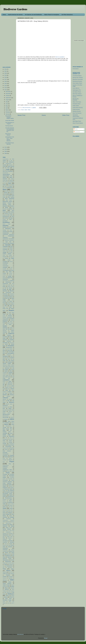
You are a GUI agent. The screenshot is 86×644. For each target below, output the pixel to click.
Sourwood (8, 519)
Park (5, 445)
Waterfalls (12, 588)
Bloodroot (5, 206)
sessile (11, 508)
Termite (13, 560)
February (8, 112)
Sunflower (10, 547)
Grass (4, 338)
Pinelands (5, 460)
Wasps (6, 588)
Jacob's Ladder (7, 364)
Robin (11, 499)
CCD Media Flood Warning (10, 143)
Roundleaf (5, 502)
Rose (10, 501)
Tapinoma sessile (7, 559)
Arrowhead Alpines (77, 76)
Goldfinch (9, 335)
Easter (4, 287)
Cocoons (5, 257)
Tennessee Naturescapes (76, 116)
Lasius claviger (6, 375)
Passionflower (8, 447)
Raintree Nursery (77, 111)
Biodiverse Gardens (15, 9)
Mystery (6, 419)
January (8, 114)
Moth (4, 408)
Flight (11, 306)
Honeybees (11, 346)
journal (13, 370)
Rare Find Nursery (77, 113)
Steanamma (8, 532)
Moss (11, 407)
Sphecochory (8, 523)
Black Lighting (11, 197)
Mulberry (10, 411)
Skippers (10, 513)
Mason (10, 392)
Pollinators (5, 467)
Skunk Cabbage (6, 514)
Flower (10, 307)
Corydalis (4, 269)
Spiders (11, 525)
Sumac (11, 544)
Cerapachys (5, 248)
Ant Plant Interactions (67, 15)
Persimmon (5, 455)
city (12, 251)
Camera (11, 232)
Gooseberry (5, 337)
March (7, 110)
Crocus (12, 270)
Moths (10, 408)
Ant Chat (7, 168)
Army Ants (5, 182)
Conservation (6, 266)
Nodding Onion (7, 432)
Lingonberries (10, 384)
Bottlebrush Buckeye (8, 214)
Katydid (6, 371)
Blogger (46, 638)
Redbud (5, 495)
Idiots (12, 356)
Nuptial (11, 433)
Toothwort (11, 564)
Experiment (12, 295)
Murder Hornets (7, 413)
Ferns (4, 303)
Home (4, 15)
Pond (4, 471)
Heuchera (9, 341)
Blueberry (12, 206)
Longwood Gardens (9, 387)
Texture (4, 563)
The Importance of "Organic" (10, 123)
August (7, 100)
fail (3, 298)
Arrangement (12, 182)
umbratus (5, 577)
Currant (4, 273)
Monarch (12, 402)
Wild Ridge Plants (77, 121)
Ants (8, 170)
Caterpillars (5, 246)
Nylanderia (12, 436)
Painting (10, 442)
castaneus (12, 243)
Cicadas (11, 249)
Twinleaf (8, 575)
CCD (11, 246)
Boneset (11, 209)
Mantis (13, 389)
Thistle (6, 564)
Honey (6, 344)
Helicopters (5, 340)
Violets (10, 582)
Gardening (5, 328)
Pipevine (11, 460)
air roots (10, 161)
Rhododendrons (8, 498)
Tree (4, 567)
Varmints (4, 578)
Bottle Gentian (11, 212)
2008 (6, 153)
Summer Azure (6, 545)
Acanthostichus (6, 159)
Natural (13, 423)
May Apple (5, 393)
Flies (6, 306)
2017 (6, 79)
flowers (11, 310)
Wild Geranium (11, 591)
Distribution (5, 279)
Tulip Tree (11, 572)
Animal (4, 166)
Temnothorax (6, 560)
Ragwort (4, 486)
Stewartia (11, 533)
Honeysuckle (9, 347)
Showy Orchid (6, 511)
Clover (4, 255)
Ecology (4, 290)
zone (9, 603)
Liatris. (4, 383)
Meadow (5, 395)
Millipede (11, 399)
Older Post (66, 115)
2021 (6, 71)
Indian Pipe (5, 361)
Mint (8, 401)
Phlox (11, 457)
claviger (5, 252)
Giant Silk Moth (6, 329)
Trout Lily (5, 572)
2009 (6, 151)
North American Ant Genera (15, 15)
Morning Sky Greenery (76, 99)
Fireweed (12, 303)
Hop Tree (5, 349)
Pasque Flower (11, 445)
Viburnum (5, 580)
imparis (8, 358)
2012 (6, 90)
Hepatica (12, 340)
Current (11, 273)
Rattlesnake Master (8, 489)
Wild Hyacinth (7, 592)
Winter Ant (12, 597)
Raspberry (12, 488)
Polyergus (5, 468)
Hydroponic (9, 355)
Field (8, 303)
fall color (8, 298)
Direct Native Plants (77, 83)
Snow (11, 516)
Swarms (7, 553)
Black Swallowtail (10, 199)
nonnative (5, 433)
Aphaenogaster (6, 174)
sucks (6, 544)
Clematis (11, 252)
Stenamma (5, 533)
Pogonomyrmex (6, 465)
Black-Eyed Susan (7, 202)
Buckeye (6, 218)
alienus (4, 162)
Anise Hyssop (11, 166)
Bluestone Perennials (78, 79)
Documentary (5, 281)
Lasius (10, 374)
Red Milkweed (11, 491)
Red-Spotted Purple (7, 494)
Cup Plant (9, 272)
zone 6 (13, 603)
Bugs (11, 218)
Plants (12, 462)
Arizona (11, 180)
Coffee (10, 257)
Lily (4, 384)
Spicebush (5, 525)
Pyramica (5, 485)
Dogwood (12, 281)
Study (11, 541)
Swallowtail (5, 550)
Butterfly (5, 227)
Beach (4, 188)
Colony (6, 258)
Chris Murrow (20, 634)
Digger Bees (10, 278)
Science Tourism (11, 504)
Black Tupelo (9, 200)
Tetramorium (8, 561)
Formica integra (6, 319)
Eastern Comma (11, 287)
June (7, 104)
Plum (10, 464)
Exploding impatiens (8, 297)
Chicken (11, 248)
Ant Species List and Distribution (33, 15)
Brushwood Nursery (77, 81)
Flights (4, 307)
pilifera (10, 458)
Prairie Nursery (76, 109)
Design (10, 276)
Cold (13, 257)
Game (10, 324)
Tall (13, 554)
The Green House (11, 563)
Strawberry (10, 538)
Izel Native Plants (77, 92)
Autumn (11, 186)
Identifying (5, 356)
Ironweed (10, 362)
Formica (10, 316)
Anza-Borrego (5, 173)
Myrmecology (6, 417)
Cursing (4, 275)
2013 (6, 88)
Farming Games (9, 126)
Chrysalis (5, 249)
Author (6, 186)
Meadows (12, 395)
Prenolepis (5, 474)
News (4, 430)
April (7, 108)
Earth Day (10, 285)
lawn (12, 375)
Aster (10, 183)
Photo (4, 458)
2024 (6, 69)
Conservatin (5, 264)
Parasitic (5, 444)
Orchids (4, 442)
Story (4, 538)
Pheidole (6, 457)
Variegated (11, 577)
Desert (4, 276)
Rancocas (11, 486)
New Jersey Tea (7, 429)
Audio (13, 185)
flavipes (9, 304)
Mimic (4, 401)
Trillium (12, 569)
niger (11, 430)
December (8, 92)
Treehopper (10, 567)
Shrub (11, 511)
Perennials (5, 452)
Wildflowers (11, 594)
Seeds (5, 508)
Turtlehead (12, 574)
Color (13, 258)
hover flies (10, 350)
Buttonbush (8, 229)
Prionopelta (10, 479)
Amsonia (5, 165)
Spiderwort (5, 526)
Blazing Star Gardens (78, 78)
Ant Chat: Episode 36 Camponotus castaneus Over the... (10, 130)
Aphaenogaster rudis (7, 176)
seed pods (10, 507)
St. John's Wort (11, 531)
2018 (6, 77)
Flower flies (5, 309)
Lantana (4, 374)
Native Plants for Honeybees (52, 15)
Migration (8, 396)
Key (11, 371)
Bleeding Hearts (7, 205)
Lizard (8, 386)
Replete (11, 495)
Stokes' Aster (10, 536)
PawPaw (6, 450)
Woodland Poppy (7, 600)
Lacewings (5, 372)
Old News (11, 439)
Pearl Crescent (7, 451)
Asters (4, 185)
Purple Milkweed (7, 483)
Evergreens (12, 294)
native (26, 110)
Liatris (10, 381)
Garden (5, 326)
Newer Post (21, 115)
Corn (11, 267)
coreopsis (5, 267)
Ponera (8, 471)
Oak (6, 438)
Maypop (11, 393)
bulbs (10, 219)
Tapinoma (9, 557)
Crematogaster (6, 270)
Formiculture (76, 69)
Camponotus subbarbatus (9, 240)
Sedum (4, 507)
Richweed (5, 499)
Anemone (11, 165)
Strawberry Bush (7, 539)
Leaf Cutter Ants (6, 377)
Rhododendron (11, 497)
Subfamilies (5, 542)
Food (10, 314)
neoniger (5, 427)
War (9, 586)
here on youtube (60, 57)
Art (5, 183)
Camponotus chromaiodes (8, 239)
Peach (11, 450)
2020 (6, 73)
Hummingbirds (11, 353)
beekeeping (10, 188)
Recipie (4, 491)
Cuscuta (10, 275)
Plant (4, 462)
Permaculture (6, 454)
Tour (4, 566)
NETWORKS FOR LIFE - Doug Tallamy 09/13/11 (10, 139)
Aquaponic (5, 179)
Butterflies (6, 225)
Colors (9, 260)
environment (8, 292)
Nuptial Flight (7, 435)
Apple (11, 177)
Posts (76, 129)
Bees (5, 190)
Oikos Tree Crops (77, 102)
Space (8, 522)
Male (8, 389)
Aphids (4, 177)
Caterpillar (8, 245)
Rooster (4, 501)
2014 (6, 86)
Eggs (10, 289)
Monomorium (5, 407)
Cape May (8, 242)
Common (11, 262)
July (7, 102)
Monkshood (5, 406)
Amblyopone (11, 162)
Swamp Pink (11, 551)
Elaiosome (5, 291)
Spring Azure (9, 528)
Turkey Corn (5, 574)
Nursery (4, 436)
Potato (13, 471)
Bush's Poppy (7, 224)
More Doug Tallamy (8, 134)
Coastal (10, 255)
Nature (6, 424)
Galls (4, 324)
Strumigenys (5, 541)
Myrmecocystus (6, 416)
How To (4, 352)
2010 (6, 149)
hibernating (5, 343)
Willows (7, 596)
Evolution (6, 295)
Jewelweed (7, 368)
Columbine (5, 262)
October (8, 96)
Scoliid (6, 505)
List (3, 386)
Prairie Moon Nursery (78, 108)
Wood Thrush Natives (78, 123)
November (8, 94)
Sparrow (13, 522)
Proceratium (5, 480)
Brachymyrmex (6, 216)
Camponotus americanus (8, 235)
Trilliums (8, 570)
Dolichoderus (8, 282)
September (8, 98)
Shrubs (4, 513)
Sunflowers (5, 548)
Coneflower (5, 263)
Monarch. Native (9, 404)
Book (23, 110)
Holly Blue (12, 343)
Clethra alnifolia (7, 254)
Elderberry (12, 291)
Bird (5, 194)
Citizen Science (6, 251)
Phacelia (12, 455)
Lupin (4, 389)
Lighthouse (10, 383)
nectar (13, 424)
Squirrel (4, 531)
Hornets (11, 349)
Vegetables (10, 578)
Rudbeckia (10, 502)
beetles (12, 190)
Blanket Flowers (7, 203)
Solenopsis (5, 517)
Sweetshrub (9, 554)
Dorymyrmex (5, 284)
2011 (6, 147)
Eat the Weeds (8, 288)
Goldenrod (11, 333)
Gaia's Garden (10, 323)
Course (11, 269)
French (11, 322)
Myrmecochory (6, 414)
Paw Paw (12, 448)
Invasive (12, 361)
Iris (5, 362)
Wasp (13, 586)
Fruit (4, 323)
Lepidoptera (6, 380)
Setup (4, 510)
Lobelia (13, 386)
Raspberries (5, 488)
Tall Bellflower (7, 556)
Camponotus (6, 233)
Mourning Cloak (6, 410)
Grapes (11, 337)
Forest (4, 316)
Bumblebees (6, 222)
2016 (6, 81)
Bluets (7, 207)
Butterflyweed (12, 227)
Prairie (8, 473)
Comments (77, 132)
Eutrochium (5, 294)
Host (4, 350)
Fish (5, 304)
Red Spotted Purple (8, 492)
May (7, 106)
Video (29, 110)
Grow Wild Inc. (76, 88)
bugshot (4, 219)
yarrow (4, 602)
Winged (13, 596)
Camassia (5, 232)
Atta (9, 185)
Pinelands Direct (77, 104)
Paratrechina (12, 444)
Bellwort (13, 191)
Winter (6, 597)
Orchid (10, 441)
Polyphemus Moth (7, 470)
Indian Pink (10, 359)
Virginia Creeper (6, 585)
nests (11, 427)
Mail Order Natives (77, 94)
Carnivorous (5, 243)
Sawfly (4, 504)
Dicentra (4, 278)
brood (13, 216)
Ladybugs (11, 372)
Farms (11, 301)
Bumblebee (5, 221)
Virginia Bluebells (7, 584)
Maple (7, 390)
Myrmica (12, 417)
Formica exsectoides (7, 317)
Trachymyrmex (9, 566)
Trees (4, 569)
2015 (6, 84)
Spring (13, 526)
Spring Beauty (7, 529)
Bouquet (4, 215)
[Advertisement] (9, 40)
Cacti (11, 230)
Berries (6, 193)
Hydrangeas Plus (77, 90)
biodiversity (12, 193)
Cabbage (4, 230)
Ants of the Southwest (8, 171)
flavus (13, 304)
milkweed (5, 398)
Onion (4, 441)
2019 (6, 75)
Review (4, 497)
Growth (11, 338)
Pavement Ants (6, 448)
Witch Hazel (8, 599)
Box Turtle (10, 215)
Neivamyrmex (9, 426)
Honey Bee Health (10, 120)
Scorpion (11, 505)
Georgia (11, 328)
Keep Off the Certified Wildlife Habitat (9, 117)
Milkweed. (5, 399)
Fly (8, 313)
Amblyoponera (9, 163)
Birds (8, 194)
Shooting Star (10, 510)
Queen (10, 485)
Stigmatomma (6, 535)
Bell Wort (7, 191)
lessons (4, 381)
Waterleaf (7, 589)
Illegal (4, 358)
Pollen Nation (76, 106)
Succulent (12, 542)
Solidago (12, 517)
